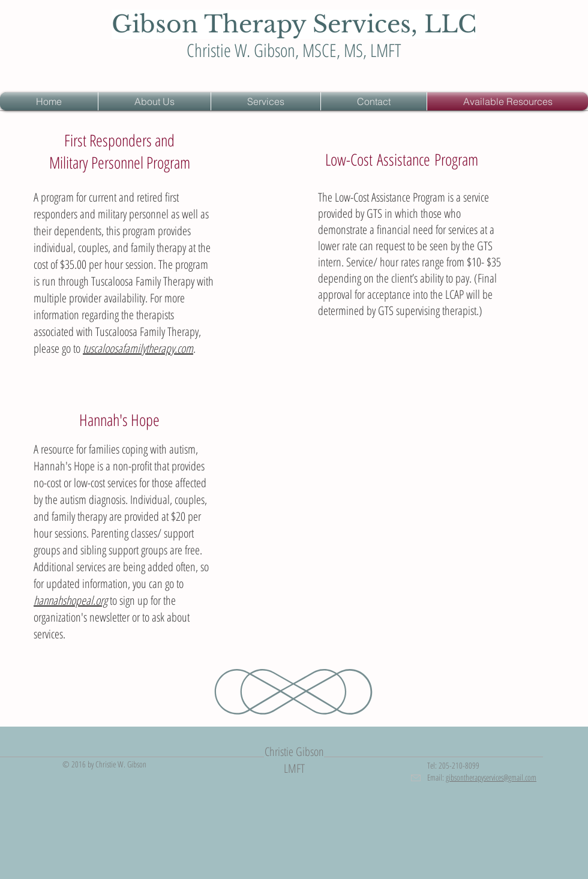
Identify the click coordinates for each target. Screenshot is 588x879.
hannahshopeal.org (70, 600)
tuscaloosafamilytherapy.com (138, 348)
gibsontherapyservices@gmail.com (491, 777)
